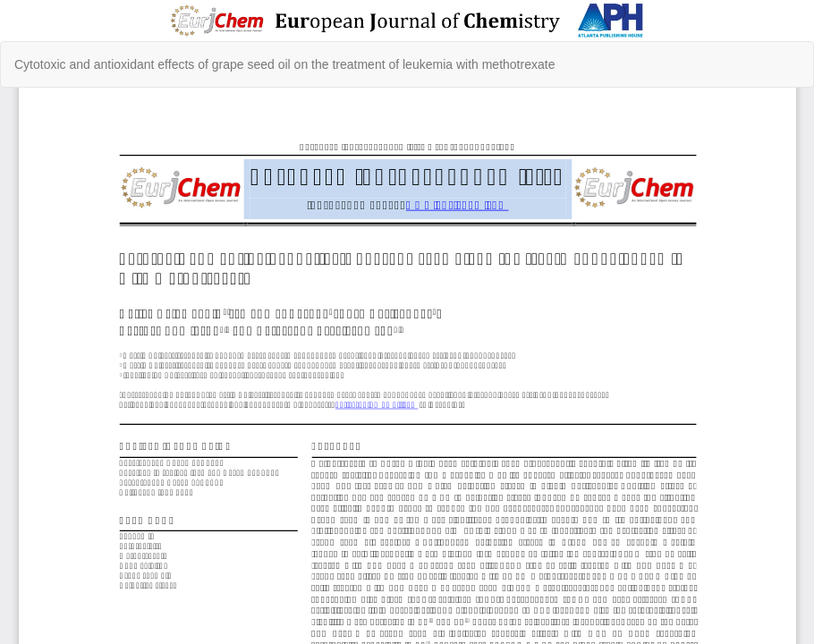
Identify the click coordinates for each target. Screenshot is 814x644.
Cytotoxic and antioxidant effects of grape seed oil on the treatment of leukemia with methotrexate (284, 64)
